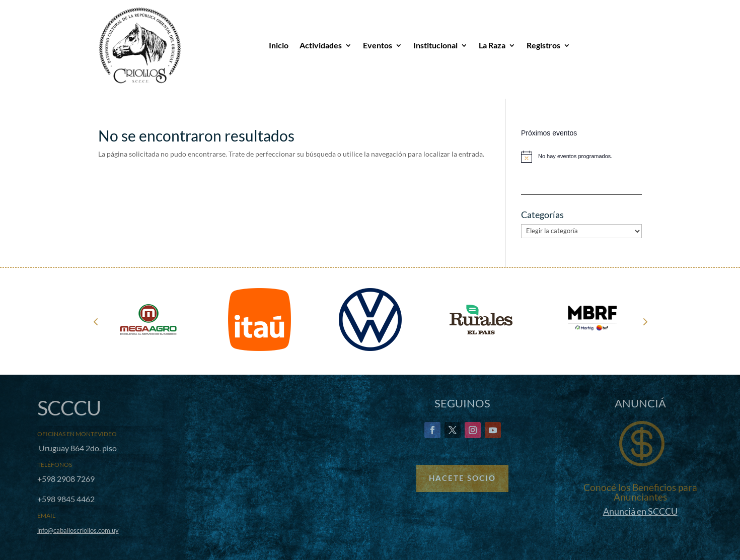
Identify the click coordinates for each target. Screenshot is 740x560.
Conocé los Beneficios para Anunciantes (640, 492)
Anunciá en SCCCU (640, 511)
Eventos (378, 45)
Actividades (321, 45)
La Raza (492, 45)
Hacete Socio (462, 478)
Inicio (279, 45)
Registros (543, 45)
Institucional (435, 45)
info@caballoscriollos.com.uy (78, 530)
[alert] (581, 157)
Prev (96, 321)
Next (644, 321)
